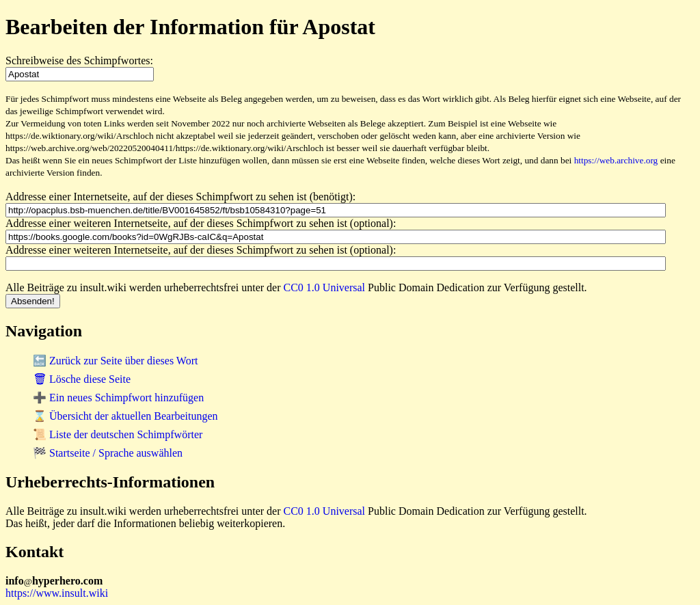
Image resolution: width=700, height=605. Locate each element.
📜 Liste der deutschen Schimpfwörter (118, 434)
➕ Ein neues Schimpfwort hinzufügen (118, 398)
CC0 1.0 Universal (325, 287)
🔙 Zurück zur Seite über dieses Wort (115, 361)
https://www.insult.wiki (57, 593)
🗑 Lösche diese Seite (82, 379)
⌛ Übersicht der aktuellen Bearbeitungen (125, 416)
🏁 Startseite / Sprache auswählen (108, 453)
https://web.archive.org (616, 160)
